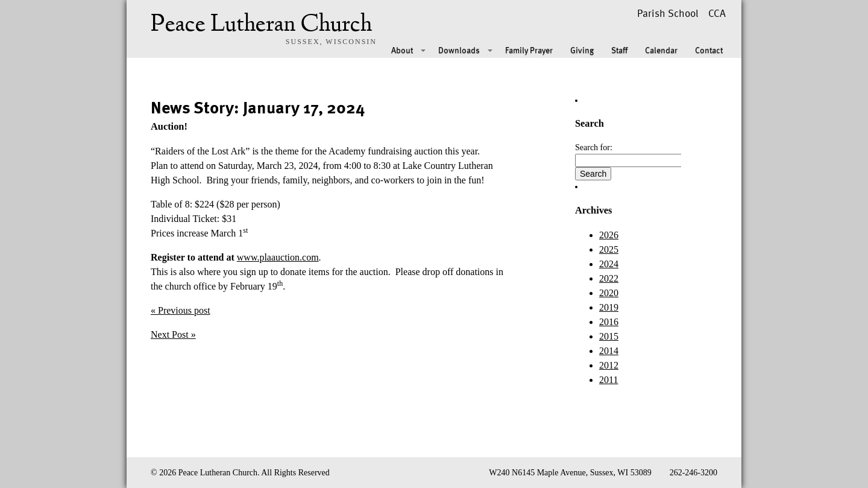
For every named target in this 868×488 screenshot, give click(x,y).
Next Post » (173, 334)
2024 (609, 264)
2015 (609, 336)
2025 (609, 249)
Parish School (668, 13)
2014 (609, 351)
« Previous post (181, 310)
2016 (609, 322)
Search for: (594, 147)
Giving (582, 50)
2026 (609, 235)
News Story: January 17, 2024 (258, 107)
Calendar (661, 50)
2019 (609, 307)
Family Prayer (529, 50)
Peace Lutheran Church (261, 25)
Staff (619, 50)
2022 (609, 278)
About (402, 50)
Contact (709, 50)
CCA (717, 13)
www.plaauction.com (278, 257)
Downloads (459, 50)
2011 (609, 380)
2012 (609, 365)
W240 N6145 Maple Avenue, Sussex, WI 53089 (570, 473)
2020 (609, 293)
